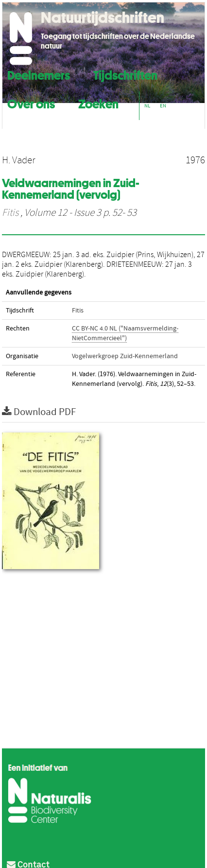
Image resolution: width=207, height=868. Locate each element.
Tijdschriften (125, 74)
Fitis (10, 213)
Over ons (31, 103)
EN (163, 106)
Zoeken (98, 103)
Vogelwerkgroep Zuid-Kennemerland (125, 356)
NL (147, 106)
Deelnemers (39, 74)
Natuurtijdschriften (103, 17)
